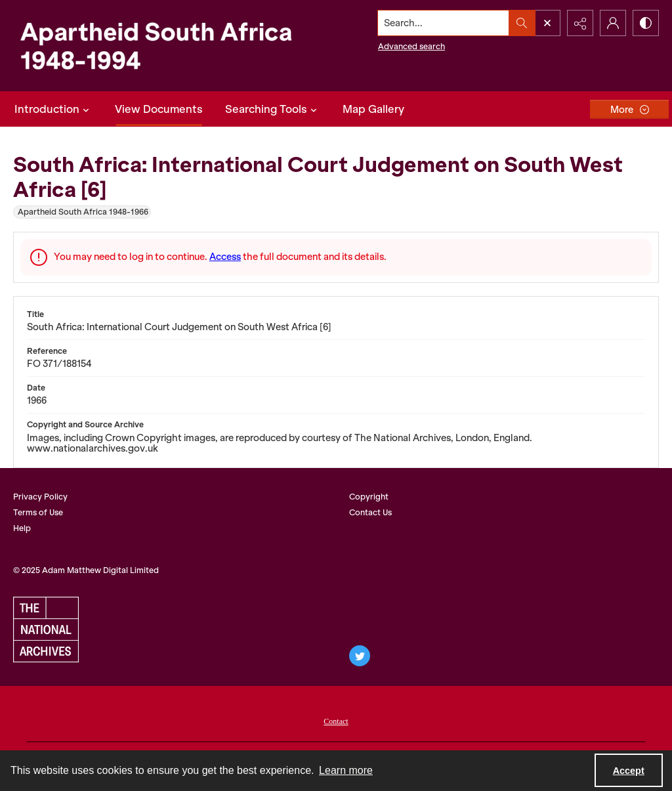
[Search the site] (444, 23)
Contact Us (370, 512)
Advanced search (411, 46)
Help (22, 528)
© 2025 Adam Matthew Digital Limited (86, 570)
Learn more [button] (346, 770)
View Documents (159, 109)
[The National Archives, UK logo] (46, 630)
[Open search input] (547, 23)
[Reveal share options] (580, 23)
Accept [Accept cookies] (629, 771)
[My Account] (613, 23)
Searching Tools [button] (273, 109)
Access (225, 257)
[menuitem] (336, 720)
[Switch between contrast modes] (646, 23)
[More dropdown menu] (629, 109)
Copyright (369, 497)
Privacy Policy (40, 497)
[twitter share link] (360, 656)
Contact (336, 721)
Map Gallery (373, 109)
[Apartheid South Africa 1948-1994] (156, 46)
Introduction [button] (53, 109)
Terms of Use (38, 512)
